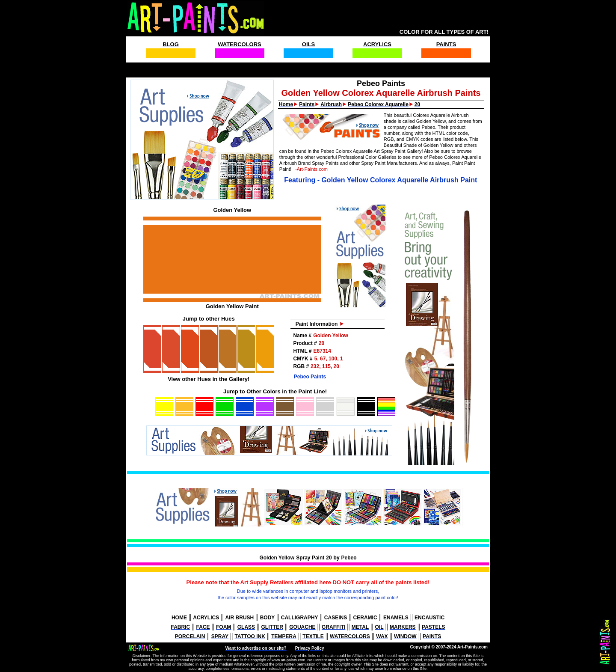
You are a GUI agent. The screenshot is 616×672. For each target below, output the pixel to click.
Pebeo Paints (310, 377)
